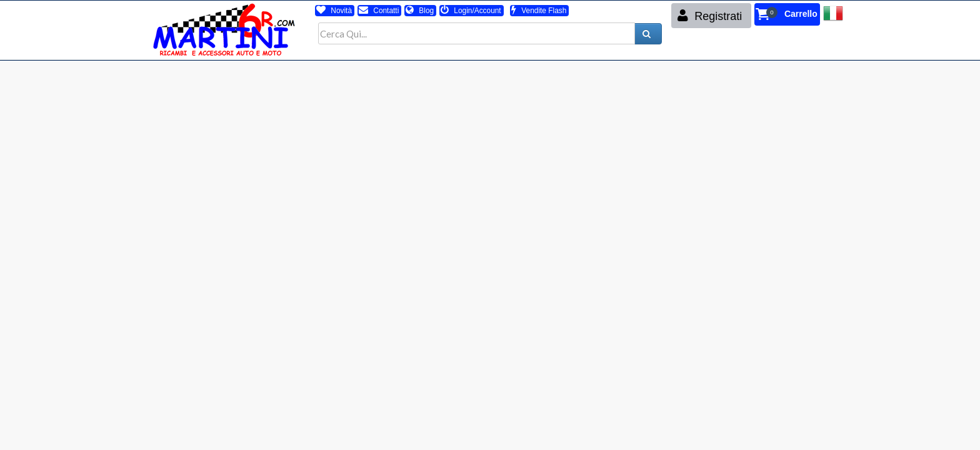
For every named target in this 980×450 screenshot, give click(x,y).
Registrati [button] (710, 16)
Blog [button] (420, 11)
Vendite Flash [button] (539, 11)
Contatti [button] (379, 11)
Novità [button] (334, 11)
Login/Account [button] (471, 11)
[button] (787, 14)
